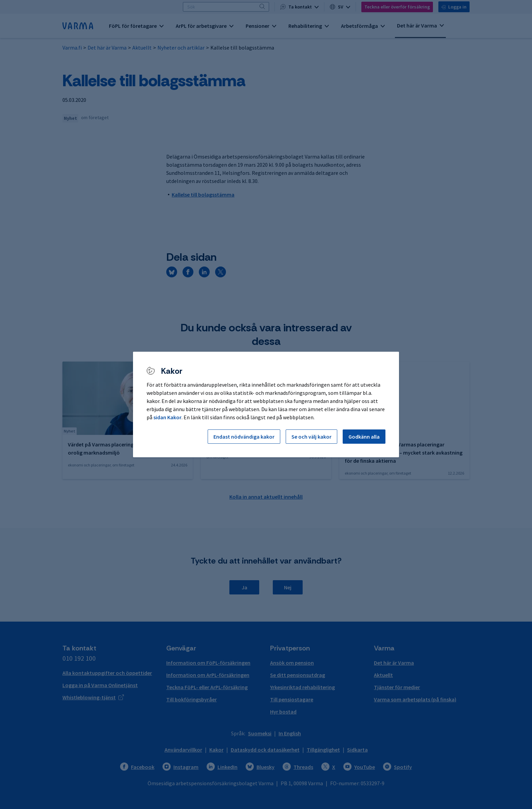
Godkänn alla (364, 437)
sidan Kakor (167, 417)
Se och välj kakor (311, 437)
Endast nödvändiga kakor (244, 437)
